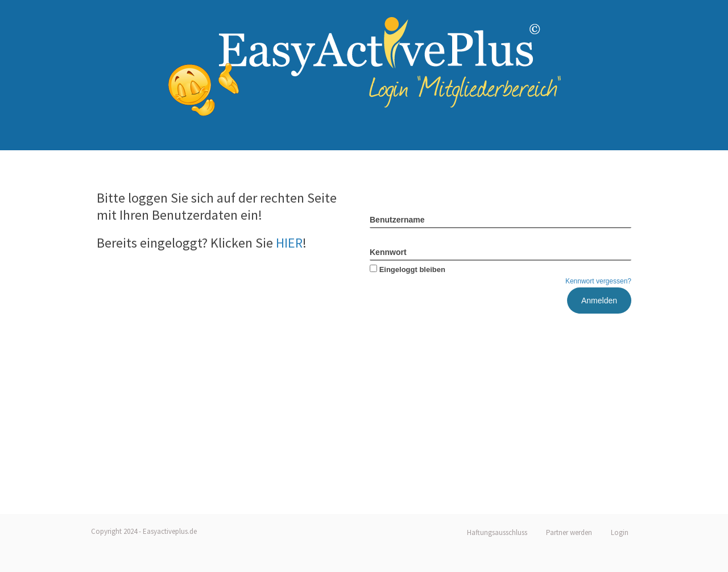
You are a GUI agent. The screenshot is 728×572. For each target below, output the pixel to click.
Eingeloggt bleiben (408, 269)
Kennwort (388, 252)
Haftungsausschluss (497, 532)
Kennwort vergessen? (598, 281)
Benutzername (397, 220)
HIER (289, 243)
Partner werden (569, 532)
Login (620, 532)
